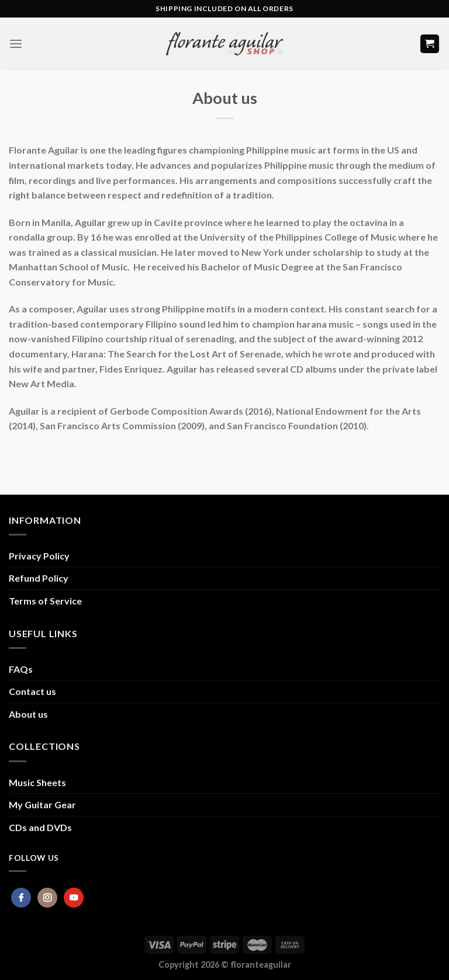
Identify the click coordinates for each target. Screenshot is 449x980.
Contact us (32, 691)
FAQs (21, 669)
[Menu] (16, 44)
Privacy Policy (39, 556)
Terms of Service (45, 601)
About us (28, 714)
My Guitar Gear (42, 804)
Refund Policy (39, 578)
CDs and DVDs (40, 827)
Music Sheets (37, 782)
